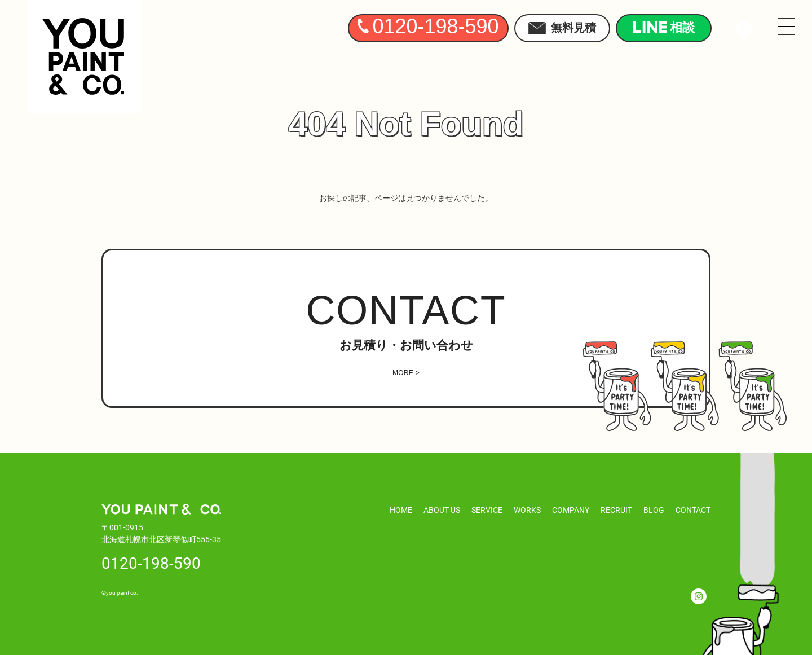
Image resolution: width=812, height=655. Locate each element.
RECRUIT (616, 510)
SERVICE (487, 510)
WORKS (527, 510)
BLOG (654, 510)
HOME (401, 510)
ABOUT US (442, 510)
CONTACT (693, 510)
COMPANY (571, 510)
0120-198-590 (151, 562)
